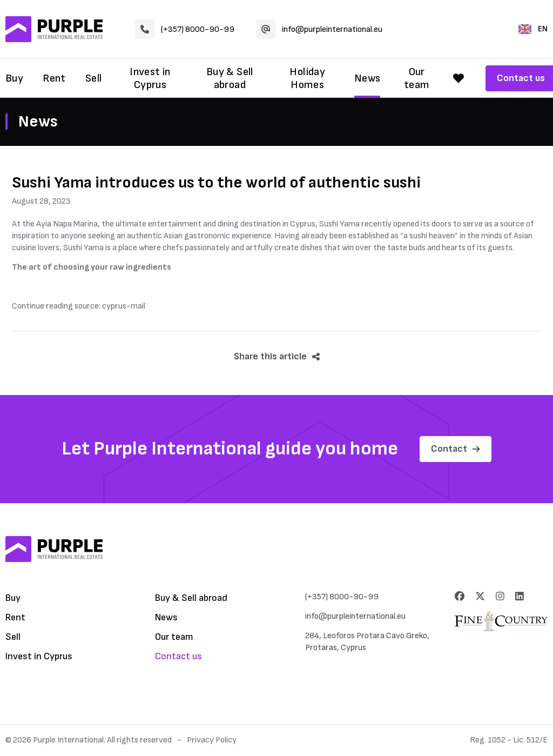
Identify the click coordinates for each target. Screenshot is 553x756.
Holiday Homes (307, 78)
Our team (417, 78)
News (367, 78)
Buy (14, 78)
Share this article (277, 356)
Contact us (178, 656)
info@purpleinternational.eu (319, 29)
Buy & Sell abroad (230, 78)
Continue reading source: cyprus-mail (79, 306)
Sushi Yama (339, 224)
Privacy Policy (212, 740)
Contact (456, 449)
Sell (94, 78)
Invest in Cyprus (150, 78)
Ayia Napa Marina (67, 224)
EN (533, 29)
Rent (54, 78)
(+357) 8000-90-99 (185, 29)
